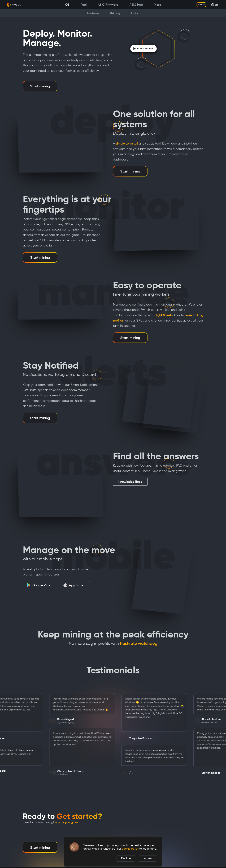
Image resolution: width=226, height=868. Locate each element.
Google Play (38, 585)
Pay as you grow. (67, 822)
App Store (73, 585)
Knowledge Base (130, 482)
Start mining (40, 86)
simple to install (127, 143)
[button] (74, 847)
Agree (148, 858)
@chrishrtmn (86, 774)
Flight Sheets (164, 315)
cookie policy (130, 849)
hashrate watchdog (139, 643)
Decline (126, 858)
